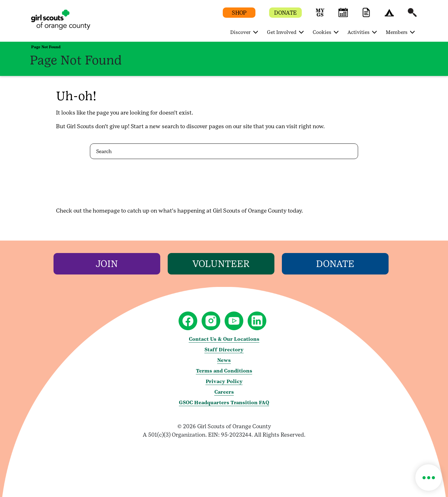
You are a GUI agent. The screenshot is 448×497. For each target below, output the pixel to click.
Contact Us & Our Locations (224, 339)
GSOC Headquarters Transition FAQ (224, 403)
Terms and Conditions (224, 371)
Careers (224, 392)
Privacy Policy (224, 381)
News (224, 360)
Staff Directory (224, 350)
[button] (320, 15)
